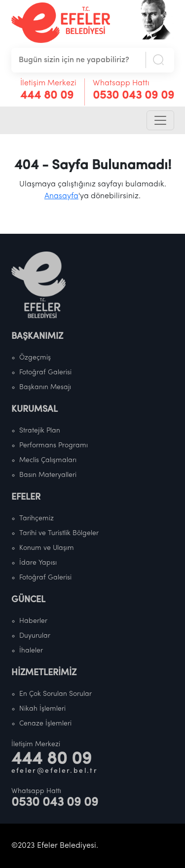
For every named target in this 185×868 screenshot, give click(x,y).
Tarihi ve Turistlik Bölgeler (59, 533)
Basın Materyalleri (48, 475)
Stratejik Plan (40, 431)
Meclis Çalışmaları (48, 460)
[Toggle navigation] (160, 120)
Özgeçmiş (35, 358)
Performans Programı (54, 446)
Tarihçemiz (37, 519)
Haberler (33, 621)
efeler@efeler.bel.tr (55, 771)
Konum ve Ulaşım (47, 548)
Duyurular (35, 636)
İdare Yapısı (38, 563)
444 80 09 (47, 96)
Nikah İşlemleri (42, 709)
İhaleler (31, 651)
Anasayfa (61, 196)
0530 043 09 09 (133, 96)
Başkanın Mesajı (45, 387)
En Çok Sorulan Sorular (55, 694)
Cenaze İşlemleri (45, 724)
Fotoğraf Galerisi (45, 373)
